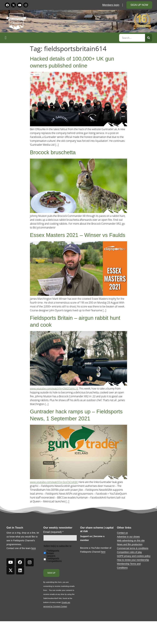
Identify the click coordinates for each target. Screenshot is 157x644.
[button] (62, 38)
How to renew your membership (133, 560)
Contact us (122, 533)
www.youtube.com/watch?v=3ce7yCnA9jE (54, 482)
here (34, 548)
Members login (111, 5)
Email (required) (53, 532)
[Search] (149, 38)
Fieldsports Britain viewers (53, 553)
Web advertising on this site (131, 540)
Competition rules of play (129, 552)
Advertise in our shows (128, 537)
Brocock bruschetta (53, 152)
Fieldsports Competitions (54, 560)
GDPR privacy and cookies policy (134, 556)
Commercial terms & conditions (133, 548)
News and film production (130, 544)
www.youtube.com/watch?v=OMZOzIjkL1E (54, 389)
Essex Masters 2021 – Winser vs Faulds (78, 235)
